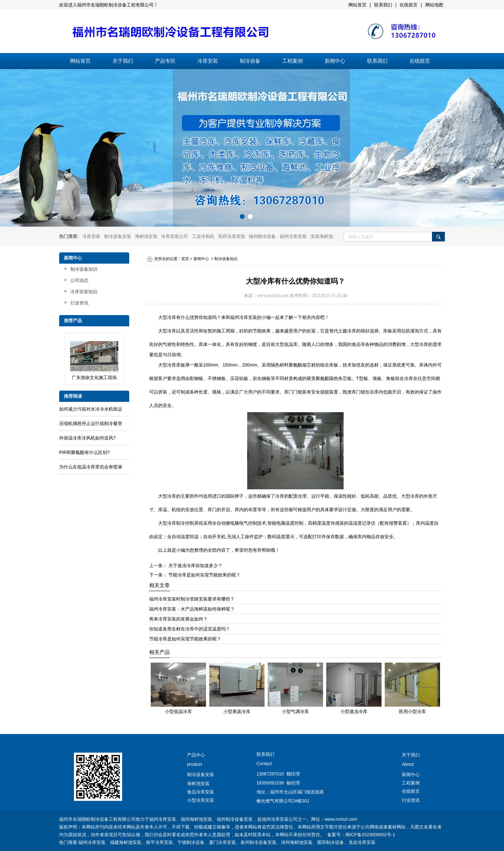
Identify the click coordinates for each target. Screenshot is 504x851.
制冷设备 (250, 61)
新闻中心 (335, 61)
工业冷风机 (203, 236)
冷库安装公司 (175, 236)
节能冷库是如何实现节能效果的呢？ (204, 575)
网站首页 (80, 61)
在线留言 (420, 61)
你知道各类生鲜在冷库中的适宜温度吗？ (190, 629)
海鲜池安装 (146, 236)
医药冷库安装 (232, 236)
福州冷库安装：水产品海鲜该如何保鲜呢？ (192, 609)
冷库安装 (208, 61)
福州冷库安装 (293, 236)
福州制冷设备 (262, 236)
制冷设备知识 (84, 269)
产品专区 (165, 61)
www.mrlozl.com (273, 296)
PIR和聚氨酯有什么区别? (84, 452)
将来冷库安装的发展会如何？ (178, 619)
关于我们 (123, 61)
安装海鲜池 (322, 236)
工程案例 (292, 61)
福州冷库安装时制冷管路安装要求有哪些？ (192, 599)
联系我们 (377, 61)
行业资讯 (79, 303)
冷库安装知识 (84, 292)
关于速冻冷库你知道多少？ (195, 566)
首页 (185, 259)
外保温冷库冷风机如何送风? (87, 438)
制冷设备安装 (118, 236)
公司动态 (79, 280)
